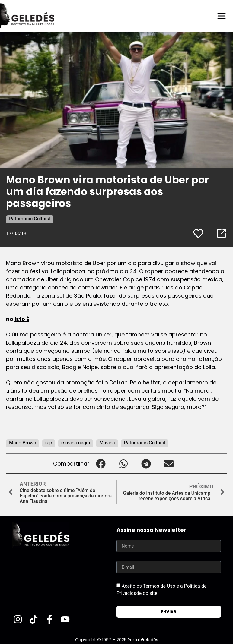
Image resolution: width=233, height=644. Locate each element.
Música (107, 443)
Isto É (22, 319)
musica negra (76, 443)
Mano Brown (23, 443)
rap (49, 443)
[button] (101, 464)
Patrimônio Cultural (30, 219)
